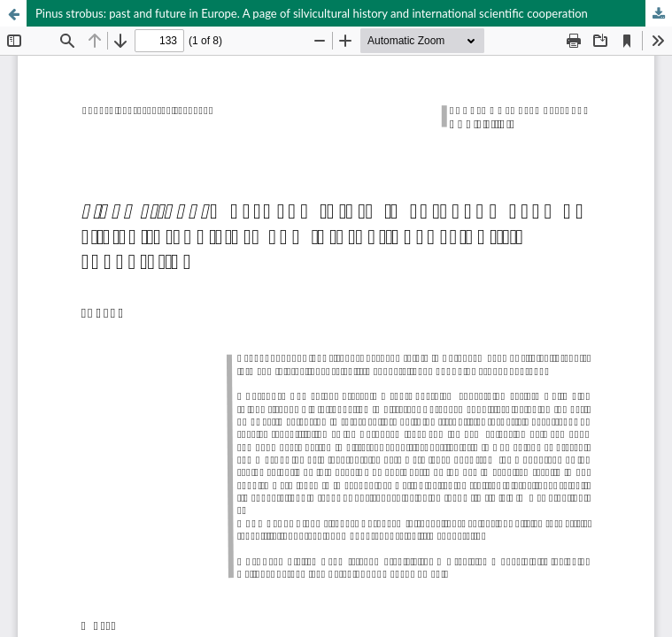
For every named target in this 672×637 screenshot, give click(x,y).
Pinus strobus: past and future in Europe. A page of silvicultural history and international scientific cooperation (312, 13)
